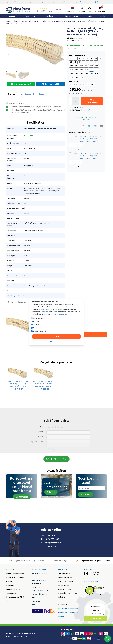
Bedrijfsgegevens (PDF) (15, 597)
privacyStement (46, 312)
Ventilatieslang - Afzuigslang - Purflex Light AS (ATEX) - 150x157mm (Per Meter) (91, 139)
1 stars (49, 427)
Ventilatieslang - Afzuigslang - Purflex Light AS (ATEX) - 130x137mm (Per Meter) (91, 156)
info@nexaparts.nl (53, 543)
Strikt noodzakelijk (39, 318)
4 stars (59, 427)
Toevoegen (52, 449)
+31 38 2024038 (12, 593)
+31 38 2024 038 (52, 539)
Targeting (36, 325)
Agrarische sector (65, 589)
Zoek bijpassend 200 (50, 84)
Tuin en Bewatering (72, 16)
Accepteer (57, 336)
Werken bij (36, 601)
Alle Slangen (12, 296)
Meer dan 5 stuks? (86, 118)
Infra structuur (64, 585)
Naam (41, 432)
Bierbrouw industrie (66, 581)
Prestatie (36, 321)
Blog (34, 598)
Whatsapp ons (50, 546)
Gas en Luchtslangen (25, 296)
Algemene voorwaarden (41, 591)
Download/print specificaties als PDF (23, 302)
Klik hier (51, 492)
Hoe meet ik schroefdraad (68, 609)
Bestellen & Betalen (39, 580)
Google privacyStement (59, 314)
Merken (103, 16)
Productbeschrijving (28, 94)
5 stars (62, 427)
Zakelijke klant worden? (41, 577)
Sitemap (33, 633)
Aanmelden (85, 494)
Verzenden (36, 587)
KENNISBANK (63, 605)
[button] (72, 10)
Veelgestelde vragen (40, 594)
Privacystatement (22, 633)
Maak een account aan (40, 573)
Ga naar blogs (22, 497)
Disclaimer (10, 633)
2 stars (52, 427)
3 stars (56, 427)
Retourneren (37, 584)
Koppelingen (31, 16)
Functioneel (37, 328)
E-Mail (41, 437)
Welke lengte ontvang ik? (21, 84)
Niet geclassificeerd (39, 331)
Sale (90, 16)
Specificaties (44, 94)
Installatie (50, 16)
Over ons (36, 604)
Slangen (13, 16)
